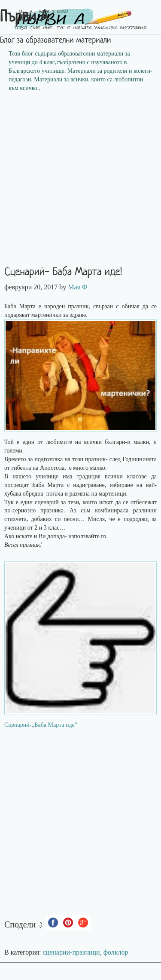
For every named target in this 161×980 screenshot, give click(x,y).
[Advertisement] (80, 182)
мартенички (47, 315)
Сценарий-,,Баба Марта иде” (41, 725)
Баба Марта (48, 485)
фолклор (116, 952)
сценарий (48, 502)
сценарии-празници (71, 952)
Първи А (24, 18)
